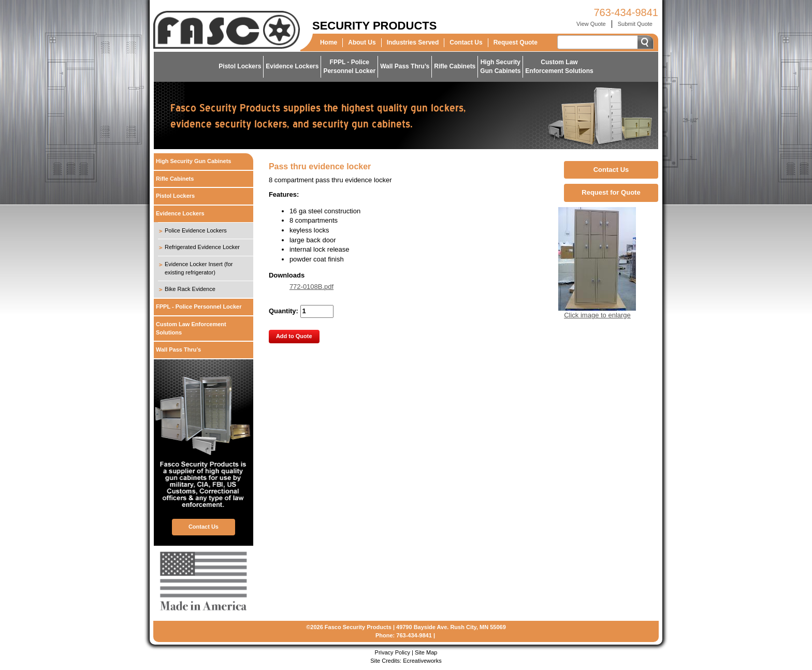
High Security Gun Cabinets (193, 161)
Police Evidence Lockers (196, 230)
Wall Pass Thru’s (405, 66)
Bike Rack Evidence (190, 289)
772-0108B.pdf (311, 287)
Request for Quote (611, 192)
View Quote (591, 24)
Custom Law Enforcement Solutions (191, 328)
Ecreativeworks (422, 661)
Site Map (426, 652)
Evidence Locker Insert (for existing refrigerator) (199, 268)
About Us (362, 42)
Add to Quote (294, 336)
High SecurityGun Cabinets (500, 67)
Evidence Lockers (292, 66)
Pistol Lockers (240, 66)
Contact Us (466, 42)
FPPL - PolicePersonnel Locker (349, 67)
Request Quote (516, 42)
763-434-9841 (626, 12)
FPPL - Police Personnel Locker (199, 307)
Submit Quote (635, 24)
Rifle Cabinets (455, 66)
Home (329, 42)
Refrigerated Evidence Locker (202, 247)
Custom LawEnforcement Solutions (559, 67)
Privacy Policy (393, 652)
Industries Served (413, 42)
